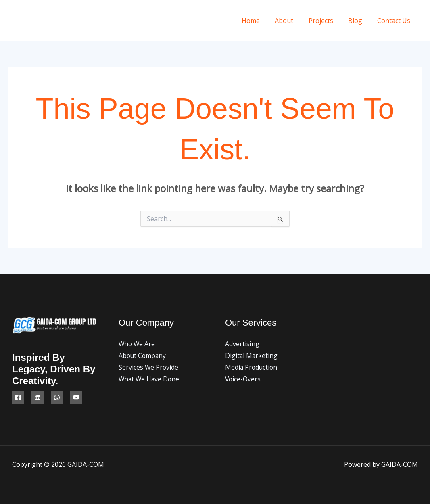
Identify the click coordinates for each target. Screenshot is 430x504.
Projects (326, 21)
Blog (358, 21)
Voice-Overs (243, 380)
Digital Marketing (252, 356)
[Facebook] (18, 397)
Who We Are (137, 344)
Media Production (252, 368)
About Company (143, 356)
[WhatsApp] (57, 397)
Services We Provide (149, 368)
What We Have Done (150, 380)
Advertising (242, 344)
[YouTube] (76, 397)
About (292, 21)
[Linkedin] (38, 397)
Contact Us (395, 21)
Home (260, 21)
